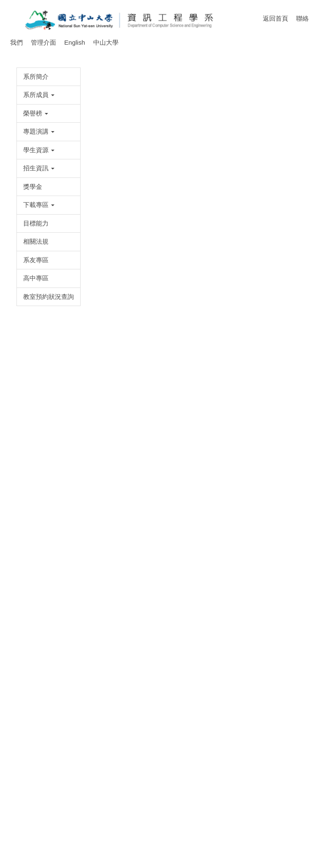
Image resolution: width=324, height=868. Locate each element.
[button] (34, 109)
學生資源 (106, 139)
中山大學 (106, 42)
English (74, 42)
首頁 (78, 139)
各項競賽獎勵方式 (154, 139)
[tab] (114, 122)
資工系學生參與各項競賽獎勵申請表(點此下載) (130, 757)
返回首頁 (279, 18)
